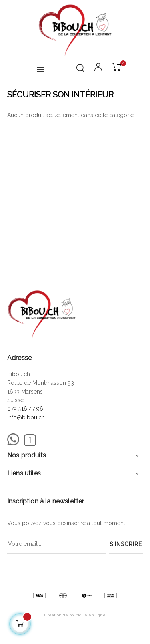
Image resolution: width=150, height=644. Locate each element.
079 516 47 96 (25, 409)
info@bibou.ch (26, 417)
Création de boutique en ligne (75, 615)
